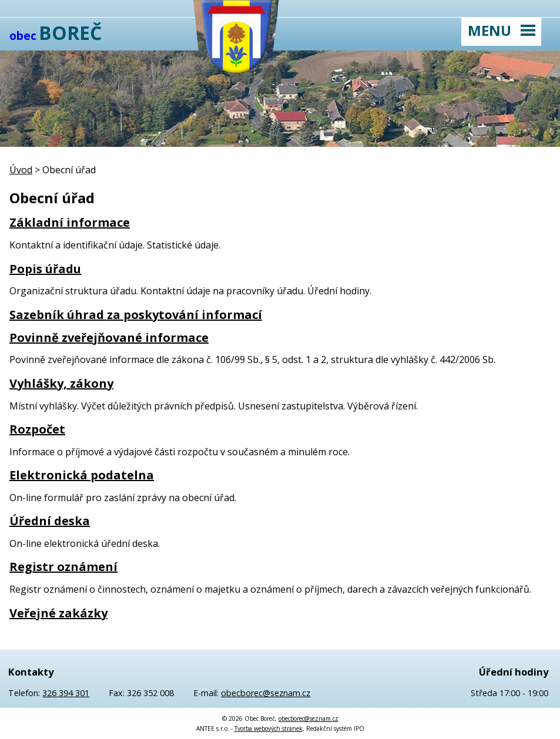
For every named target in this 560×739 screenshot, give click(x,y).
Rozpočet (37, 429)
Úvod (21, 170)
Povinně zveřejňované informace (109, 337)
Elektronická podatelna (82, 475)
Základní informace (70, 222)
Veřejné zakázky (58, 613)
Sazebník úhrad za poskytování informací (136, 315)
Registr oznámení (63, 567)
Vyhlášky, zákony (61, 383)
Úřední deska (50, 521)
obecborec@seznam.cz (266, 693)
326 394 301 (66, 693)
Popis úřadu (45, 269)
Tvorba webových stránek (269, 728)
